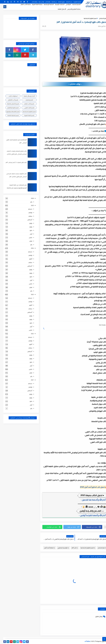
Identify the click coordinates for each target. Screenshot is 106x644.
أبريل (28, 234)
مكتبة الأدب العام (22, 4)
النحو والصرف (26, 100)
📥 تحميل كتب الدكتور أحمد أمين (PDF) (90, 487)
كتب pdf (71, 548)
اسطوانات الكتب (10, 96)
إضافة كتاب (31, 2)
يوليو (27, 223)
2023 (29, 294)
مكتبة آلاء (84, 641)
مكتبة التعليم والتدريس (71, 9)
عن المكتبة (51, 2)
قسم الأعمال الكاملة (10, 104)
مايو (28, 230)
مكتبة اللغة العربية (34, 4)
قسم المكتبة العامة (10, 115)
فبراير (28, 241)
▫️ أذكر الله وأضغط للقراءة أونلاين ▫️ (89, 515)
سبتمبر (27, 216)
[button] (89, 527)
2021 (29, 380)
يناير (28, 202)
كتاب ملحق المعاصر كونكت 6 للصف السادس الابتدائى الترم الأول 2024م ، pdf (13, 154)
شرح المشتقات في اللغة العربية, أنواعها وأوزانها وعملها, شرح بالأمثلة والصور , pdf (13, 188)
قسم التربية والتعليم (10, 108)
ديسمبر (27, 209)
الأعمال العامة (59, 9)
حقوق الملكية (58, 2)
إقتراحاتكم (45, 2)
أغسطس (26, 220)
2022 (29, 334)
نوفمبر (27, 213)
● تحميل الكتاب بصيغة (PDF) (89, 495)
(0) (41, 26)
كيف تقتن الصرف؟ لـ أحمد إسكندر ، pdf (13, 162)
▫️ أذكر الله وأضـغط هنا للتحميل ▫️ (90, 500)
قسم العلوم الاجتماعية (87, 18)
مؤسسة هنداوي (60, 548)
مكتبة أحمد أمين (46, 548)
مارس (27, 237)
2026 (29, 198)
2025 (29, 205)
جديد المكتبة (66, 2)
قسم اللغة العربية (26, 115)
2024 (29, 248)
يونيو (28, 227)
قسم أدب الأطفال (10, 100)
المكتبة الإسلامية (45, 4)
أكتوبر (27, 259)
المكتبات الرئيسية (56, 4)
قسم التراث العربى (26, 108)
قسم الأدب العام (26, 104)
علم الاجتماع (99, 18)
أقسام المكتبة (73, 4)
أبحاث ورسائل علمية (26, 96)
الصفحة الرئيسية (74, 2)
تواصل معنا (38, 2)
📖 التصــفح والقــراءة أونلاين (88, 511)
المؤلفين (65, 4)
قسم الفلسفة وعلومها (10, 112)
